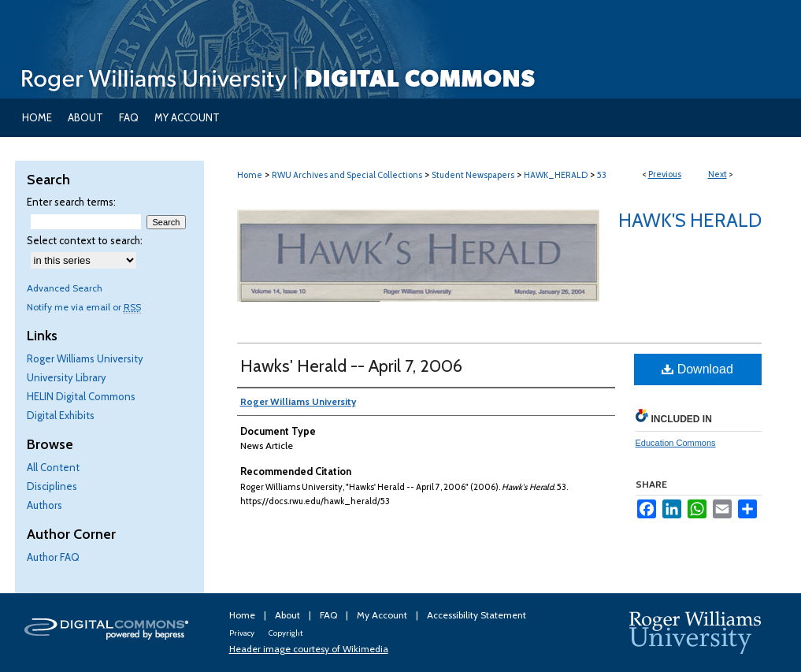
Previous (665, 174)
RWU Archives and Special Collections (347, 175)
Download (697, 369)
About (289, 615)
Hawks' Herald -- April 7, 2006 (351, 366)
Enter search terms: (71, 202)
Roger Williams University (85, 358)
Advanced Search (65, 288)
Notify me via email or (84, 307)
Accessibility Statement (477, 615)
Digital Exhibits (61, 415)
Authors (44, 505)
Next (718, 174)
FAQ (330, 615)
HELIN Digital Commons (81, 396)
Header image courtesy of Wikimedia (309, 649)
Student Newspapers (473, 175)
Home (250, 175)
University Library (67, 377)
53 (602, 175)
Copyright (286, 633)
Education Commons (676, 443)
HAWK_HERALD (556, 175)
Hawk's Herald (690, 220)
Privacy (243, 633)
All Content (53, 467)
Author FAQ (53, 557)
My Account (383, 615)
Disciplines (52, 486)
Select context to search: (85, 240)
